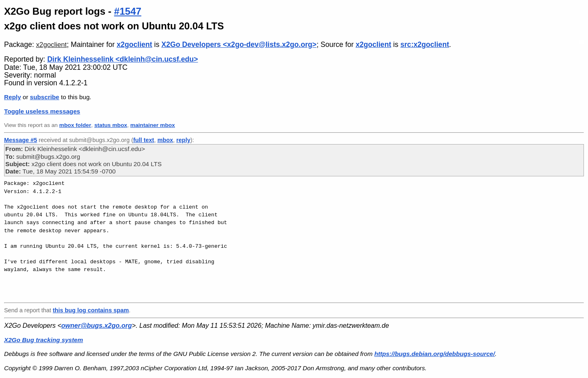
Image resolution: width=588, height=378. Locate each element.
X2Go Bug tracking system (43, 340)
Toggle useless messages (42, 111)
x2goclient (51, 45)
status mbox (111, 125)
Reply (12, 97)
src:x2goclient (424, 44)
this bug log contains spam (91, 310)
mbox (165, 140)
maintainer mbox (153, 125)
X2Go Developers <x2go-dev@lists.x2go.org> (239, 44)
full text (144, 140)
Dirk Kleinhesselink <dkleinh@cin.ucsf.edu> (123, 59)
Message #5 (21, 140)
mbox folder (75, 125)
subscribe (45, 97)
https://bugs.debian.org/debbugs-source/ (435, 354)
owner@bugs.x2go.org (97, 326)
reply (183, 140)
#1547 (128, 11)
